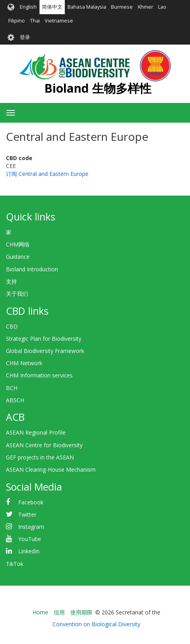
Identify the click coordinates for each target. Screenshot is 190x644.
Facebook (31, 502)
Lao (162, 7)
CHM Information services (39, 375)
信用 (59, 612)
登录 (25, 37)
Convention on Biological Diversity (96, 624)
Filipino (17, 21)
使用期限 (81, 612)
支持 (11, 281)
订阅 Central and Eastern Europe (47, 174)
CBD (12, 326)
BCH (12, 388)
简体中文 (52, 7)
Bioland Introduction (32, 269)
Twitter (27, 514)
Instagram (31, 527)
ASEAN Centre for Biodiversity (44, 445)
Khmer (146, 7)
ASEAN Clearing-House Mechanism (51, 469)
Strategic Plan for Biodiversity (44, 339)
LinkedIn (29, 551)
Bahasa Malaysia (87, 7)
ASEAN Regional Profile (36, 432)
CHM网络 (18, 244)
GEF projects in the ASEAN (40, 457)
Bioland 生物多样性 (98, 88)
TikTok (15, 564)
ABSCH (15, 400)
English (28, 7)
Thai (35, 21)
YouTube (30, 539)
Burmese (122, 7)
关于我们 (17, 294)
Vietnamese (59, 21)
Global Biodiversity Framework (45, 351)
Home (40, 612)
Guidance (18, 257)
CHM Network (24, 363)
